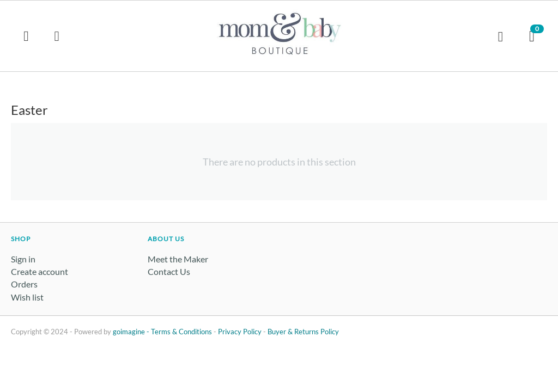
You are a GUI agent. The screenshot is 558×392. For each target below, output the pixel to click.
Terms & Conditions (181, 332)
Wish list (27, 297)
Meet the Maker (178, 259)
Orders (24, 284)
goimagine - (132, 332)
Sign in (23, 259)
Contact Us (169, 271)
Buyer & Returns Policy (303, 332)
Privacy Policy (240, 332)
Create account (40, 271)
